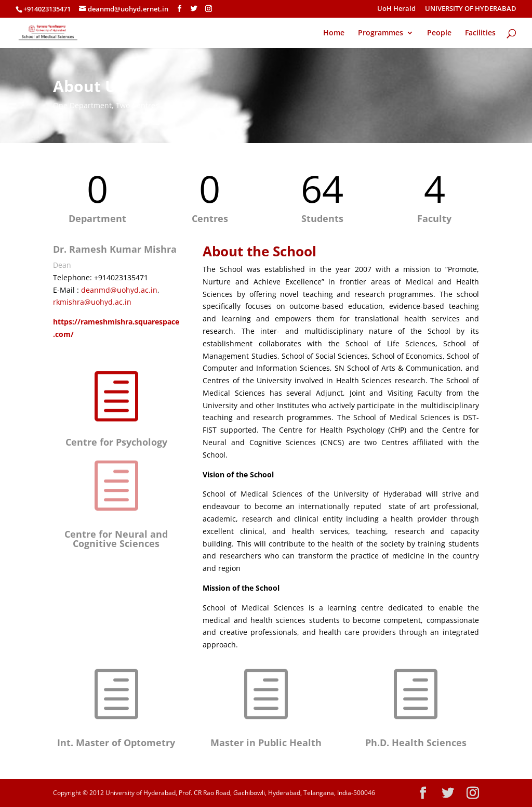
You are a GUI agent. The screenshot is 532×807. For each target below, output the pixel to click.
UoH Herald (396, 9)
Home (334, 33)
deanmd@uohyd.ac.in (119, 290)
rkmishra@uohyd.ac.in (92, 302)
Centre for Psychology (116, 442)
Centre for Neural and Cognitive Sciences (116, 539)
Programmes (381, 33)
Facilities (480, 33)
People (439, 33)
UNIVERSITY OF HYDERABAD (471, 9)
